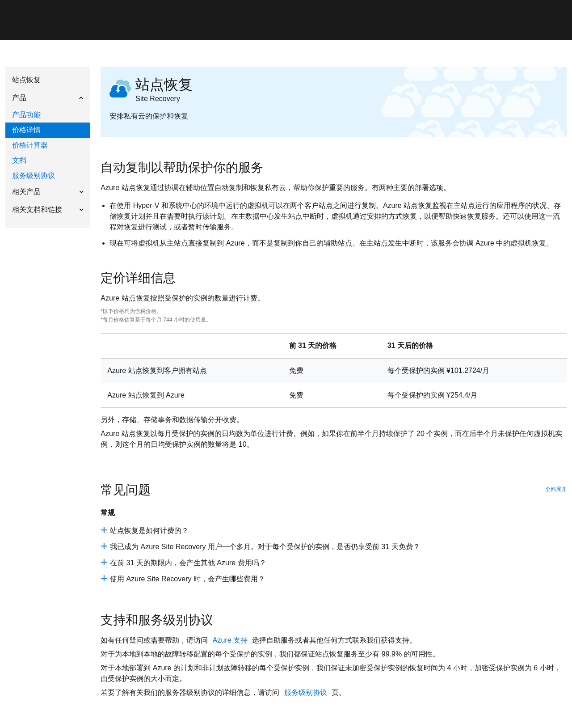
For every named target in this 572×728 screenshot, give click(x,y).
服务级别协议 (34, 176)
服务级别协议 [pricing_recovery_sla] (307, 692)
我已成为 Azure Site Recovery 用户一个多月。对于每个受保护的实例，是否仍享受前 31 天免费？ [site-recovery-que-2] (265, 547)
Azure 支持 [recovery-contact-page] (231, 640)
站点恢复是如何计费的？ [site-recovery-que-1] (149, 531)
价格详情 (26, 130)
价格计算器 (30, 145)
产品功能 (26, 115)
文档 (19, 160)
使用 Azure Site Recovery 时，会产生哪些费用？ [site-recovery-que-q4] (187, 579)
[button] (48, 98)
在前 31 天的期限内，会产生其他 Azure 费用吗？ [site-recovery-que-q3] (188, 563)
